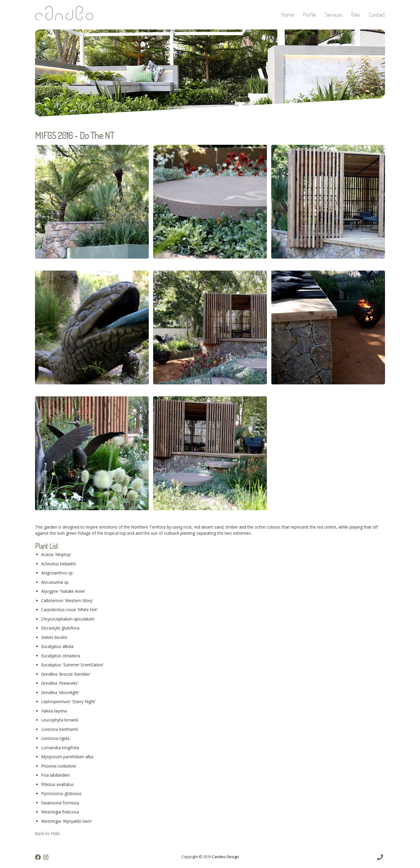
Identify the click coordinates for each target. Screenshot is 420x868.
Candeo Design (225, 857)
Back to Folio (48, 833)
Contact (377, 14)
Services (334, 14)
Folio (356, 14)
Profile (310, 14)
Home (288, 14)
